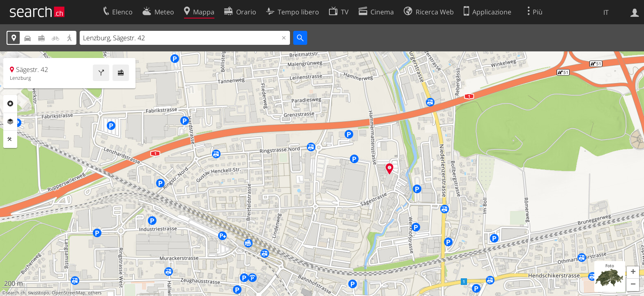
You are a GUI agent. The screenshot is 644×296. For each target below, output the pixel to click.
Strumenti (10, 139)
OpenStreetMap (69, 293)
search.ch (16, 293)
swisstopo (39, 293)
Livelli (10, 122)
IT (606, 12)
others (95, 293)
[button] (633, 273)
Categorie (10, 104)
